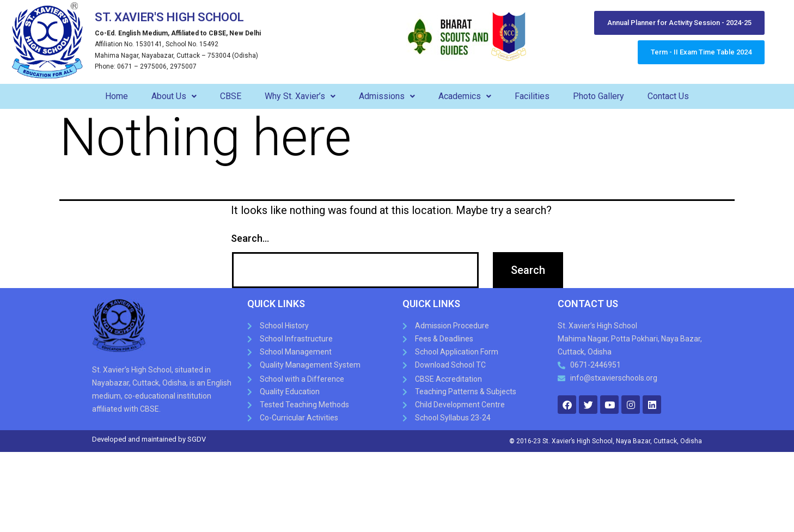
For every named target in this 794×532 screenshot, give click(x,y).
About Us (174, 96)
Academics (465, 96)
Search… (250, 238)
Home (117, 96)
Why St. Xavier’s (300, 96)
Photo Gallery (598, 96)
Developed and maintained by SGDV (149, 439)
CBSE (231, 96)
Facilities (532, 96)
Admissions (387, 96)
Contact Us (668, 96)
